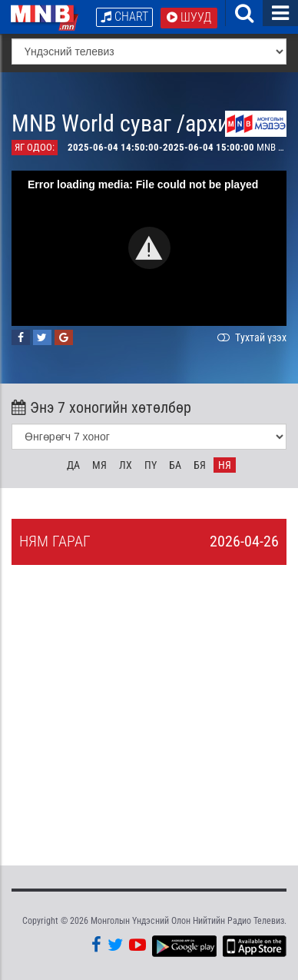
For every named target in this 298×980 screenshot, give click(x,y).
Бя (200, 465)
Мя (99, 465)
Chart (124, 17)
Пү (151, 465)
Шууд (189, 17)
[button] (149, 248)
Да (73, 465)
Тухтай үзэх (250, 337)
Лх (126, 465)
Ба (175, 465)
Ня (225, 465)
